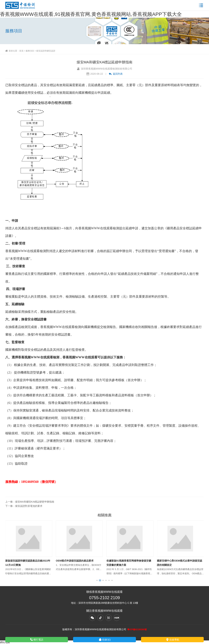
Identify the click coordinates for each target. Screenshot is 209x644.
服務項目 (30, 51)
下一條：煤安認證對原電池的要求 (24, 506)
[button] (97, 580)
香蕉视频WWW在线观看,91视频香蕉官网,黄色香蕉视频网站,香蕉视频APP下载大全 (91, 14)
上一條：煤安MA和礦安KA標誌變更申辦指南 (30, 502)
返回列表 (116, 74)
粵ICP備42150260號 (137, 629)
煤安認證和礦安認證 (46, 51)
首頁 (21, 51)
